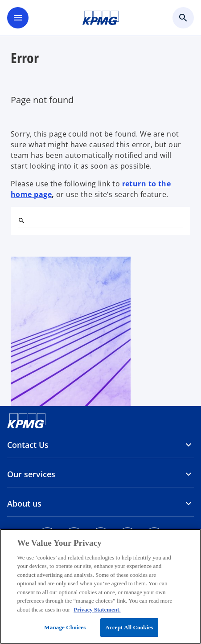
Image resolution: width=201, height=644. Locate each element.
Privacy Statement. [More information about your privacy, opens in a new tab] (97, 610)
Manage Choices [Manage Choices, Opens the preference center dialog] (65, 627)
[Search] (21, 221)
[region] (100, 586)
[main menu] (18, 18)
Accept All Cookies (129, 627)
